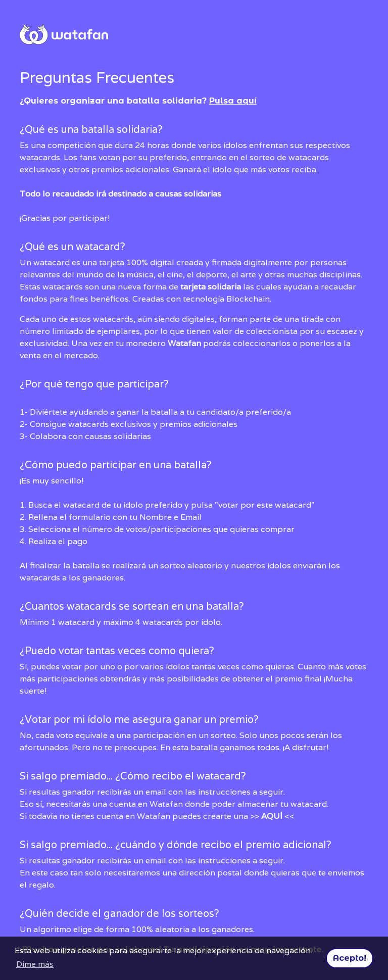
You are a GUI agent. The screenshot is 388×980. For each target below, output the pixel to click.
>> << (272, 816)
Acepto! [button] (350, 958)
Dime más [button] (35, 964)
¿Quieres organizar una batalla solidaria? (138, 101)
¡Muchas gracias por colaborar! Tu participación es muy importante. (194, 896)
